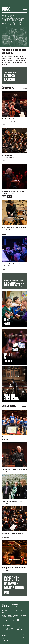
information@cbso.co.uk (16, 606)
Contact (23, 611)
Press (17, 611)
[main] (14, 304)
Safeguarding (11, 617)
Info (4, 124)
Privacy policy (16, 615)
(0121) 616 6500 (14, 605)
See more (25, 406)
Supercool (10, 641)
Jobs (13, 611)
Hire (3, 613)
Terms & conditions (6, 615)
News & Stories (6, 611)
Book (10, 197)
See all (25, 88)
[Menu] (25, 9)
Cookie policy (24, 615)
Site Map (4, 617)
